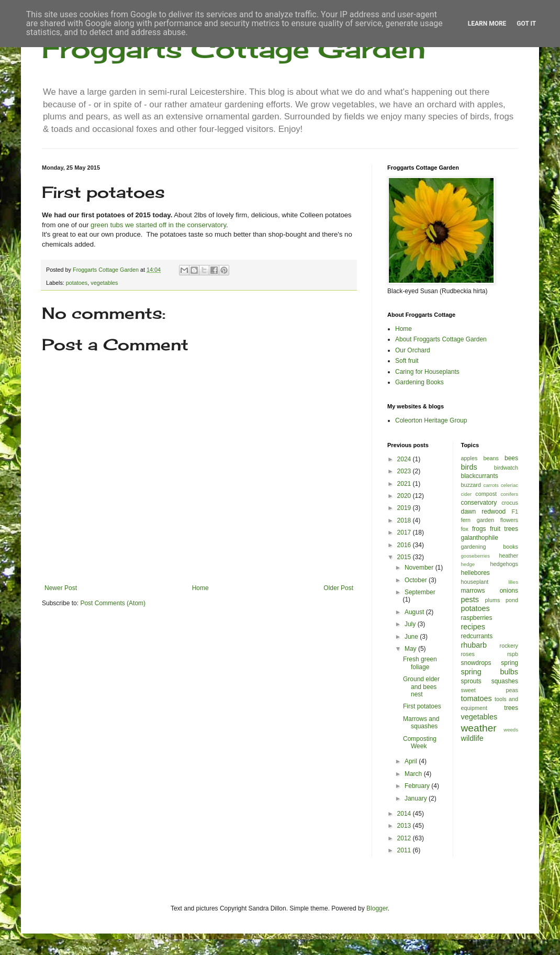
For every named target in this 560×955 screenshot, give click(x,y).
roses (468, 654)
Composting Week (420, 742)
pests (470, 599)
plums (493, 600)
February (418, 786)
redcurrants (477, 636)
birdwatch (506, 468)
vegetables (104, 283)
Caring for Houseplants (427, 372)
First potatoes (422, 706)
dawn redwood (484, 512)
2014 (405, 814)
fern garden (478, 520)
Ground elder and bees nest (421, 687)
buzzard (471, 485)
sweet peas (490, 690)
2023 (405, 471)
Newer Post (61, 588)
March (414, 774)
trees (511, 708)
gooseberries (475, 556)
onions (509, 591)
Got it (526, 24)
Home (200, 588)
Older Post (338, 588)
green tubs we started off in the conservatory (158, 225)
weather (479, 728)
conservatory (479, 503)
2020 (405, 496)
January (417, 798)
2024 (405, 459)
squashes (505, 681)
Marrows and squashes (421, 723)
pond (512, 600)
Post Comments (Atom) (113, 603)
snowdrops (476, 663)
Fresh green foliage (420, 663)
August (415, 612)
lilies (513, 582)
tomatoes (477, 698)
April (412, 761)
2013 (405, 826)
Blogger (377, 908)
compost (486, 494)
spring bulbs (490, 672)
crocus (510, 503)
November (420, 568)
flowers (509, 520)
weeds (511, 730)
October (417, 580)
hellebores (475, 573)
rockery (509, 646)
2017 (405, 532)
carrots (491, 485)
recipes (473, 627)
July (411, 624)
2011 (405, 850)
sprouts (471, 681)
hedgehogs (504, 564)
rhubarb (474, 645)
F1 (515, 512)
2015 (405, 557)
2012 (405, 838)
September (420, 592)
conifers (509, 494)
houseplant (475, 582)
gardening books (490, 547)
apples (469, 458)
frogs (479, 529)
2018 (405, 520)
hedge (468, 564)
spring (509, 663)
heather (508, 556)
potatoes (77, 283)
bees (511, 458)
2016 (405, 545)
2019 (405, 508)
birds (469, 467)
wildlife (472, 738)
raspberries (477, 618)
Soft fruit (407, 361)
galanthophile (480, 538)
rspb (513, 654)
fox (465, 529)
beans (491, 458)
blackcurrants (480, 476)
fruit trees (504, 529)
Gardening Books (419, 382)
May (411, 649)
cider (467, 494)
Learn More (487, 24)
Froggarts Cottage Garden (234, 48)
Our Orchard (413, 350)
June (412, 637)
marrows (473, 591)
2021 (405, 484)
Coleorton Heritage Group (431, 420)
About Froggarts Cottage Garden (441, 339)
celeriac (509, 485)
